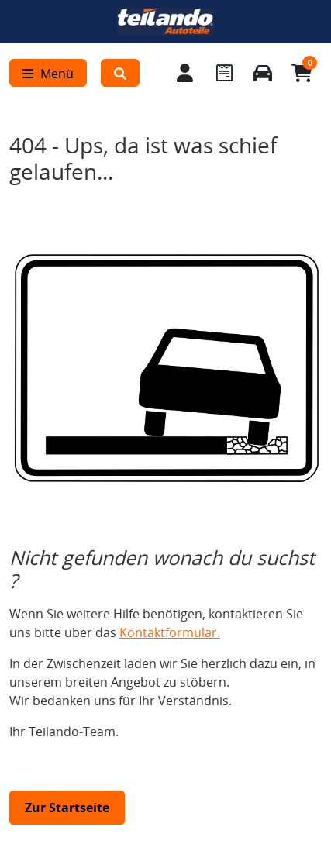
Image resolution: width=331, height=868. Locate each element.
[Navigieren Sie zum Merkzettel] (224, 73)
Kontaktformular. (170, 632)
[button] (120, 73)
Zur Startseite (67, 808)
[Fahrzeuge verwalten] (263, 73)
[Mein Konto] (185, 73)
